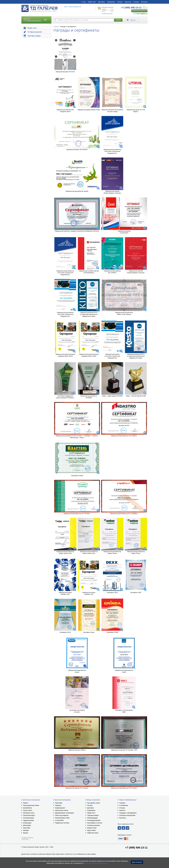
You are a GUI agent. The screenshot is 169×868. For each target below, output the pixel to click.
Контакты (144, 2)
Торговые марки (93, 815)
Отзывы (136, 2)
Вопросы (133, 20)
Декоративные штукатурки (64, 813)
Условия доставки (107, 14)
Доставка (101, 2)
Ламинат (58, 805)
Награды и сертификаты (68, 27)
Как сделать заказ (94, 803)
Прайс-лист (92, 2)
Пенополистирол (29, 815)
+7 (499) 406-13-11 (136, 848)
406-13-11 (131, 8)
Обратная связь (93, 833)
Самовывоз (111, 2)
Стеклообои (59, 820)
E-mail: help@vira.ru (141, 14)
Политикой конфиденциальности (96, 863)
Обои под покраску (62, 815)
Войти (66, 7)
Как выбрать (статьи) (95, 823)
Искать (118, 20)
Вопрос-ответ (92, 828)
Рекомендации (92, 818)
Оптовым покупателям (127, 815)
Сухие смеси (28, 810)
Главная (56, 27)
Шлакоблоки (27, 808)
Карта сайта (91, 830)
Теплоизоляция (28, 818)
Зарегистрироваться (75, 7)
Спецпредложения (94, 820)
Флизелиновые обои (62, 818)
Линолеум (59, 803)
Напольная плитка (62, 810)
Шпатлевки (27, 825)
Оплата (120, 2)
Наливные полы (29, 813)
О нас (84, 2)
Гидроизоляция (28, 820)
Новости (122, 810)
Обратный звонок (139, 11)
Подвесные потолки (62, 823)
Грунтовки (27, 828)
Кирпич (26, 803)
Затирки (26, 830)
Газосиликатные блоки (31, 805)
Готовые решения (93, 825)
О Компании (124, 805)
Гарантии (128, 2)
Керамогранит (60, 808)
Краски (26, 833)
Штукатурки (27, 823)
